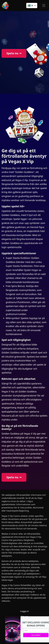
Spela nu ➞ (14, 53)
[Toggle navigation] (44, 6)
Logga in (24, 611)
